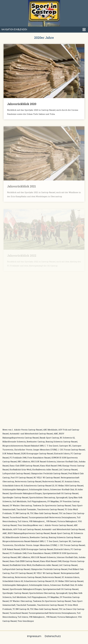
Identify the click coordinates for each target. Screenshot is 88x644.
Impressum (34, 636)
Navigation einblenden (14, 29)
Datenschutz (53, 636)
